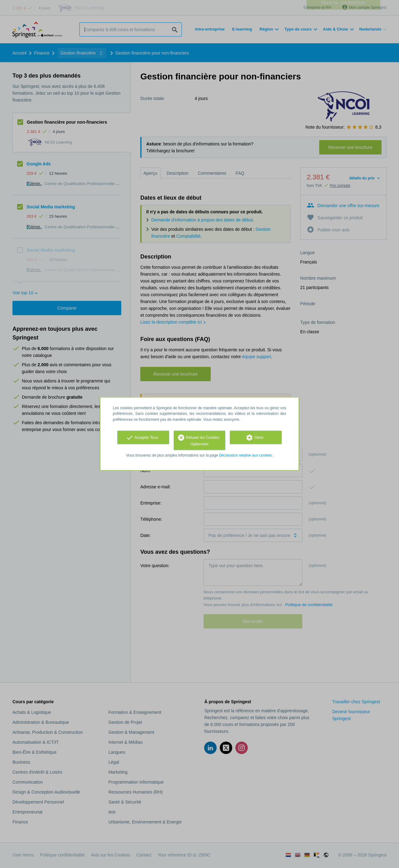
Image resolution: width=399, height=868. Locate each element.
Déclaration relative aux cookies (245, 455)
